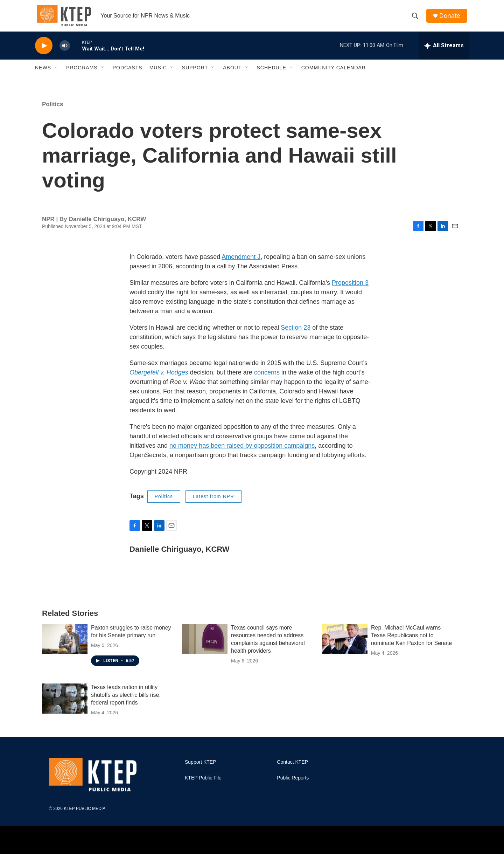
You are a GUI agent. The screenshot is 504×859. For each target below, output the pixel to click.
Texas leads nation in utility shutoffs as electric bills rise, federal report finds (126, 700)
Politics (52, 109)
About (232, 73)
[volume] (65, 51)
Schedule (272, 73)
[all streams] (444, 51)
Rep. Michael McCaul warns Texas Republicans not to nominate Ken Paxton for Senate (411, 641)
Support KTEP (201, 767)
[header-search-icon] (416, 19)
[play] (44, 51)
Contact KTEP (292, 767)
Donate (451, 18)
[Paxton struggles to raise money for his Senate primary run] (65, 644)
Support (195, 73)
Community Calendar (334, 73)
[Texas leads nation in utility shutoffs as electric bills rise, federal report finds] (65, 704)
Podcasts (128, 73)
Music (158, 73)
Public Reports (293, 783)
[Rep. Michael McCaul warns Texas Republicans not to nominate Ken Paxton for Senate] (345, 644)
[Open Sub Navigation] (56, 73)
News (43, 73)
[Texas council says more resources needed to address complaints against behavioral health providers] (205, 644)
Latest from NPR (213, 502)
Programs (82, 73)
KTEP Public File (203, 783)
